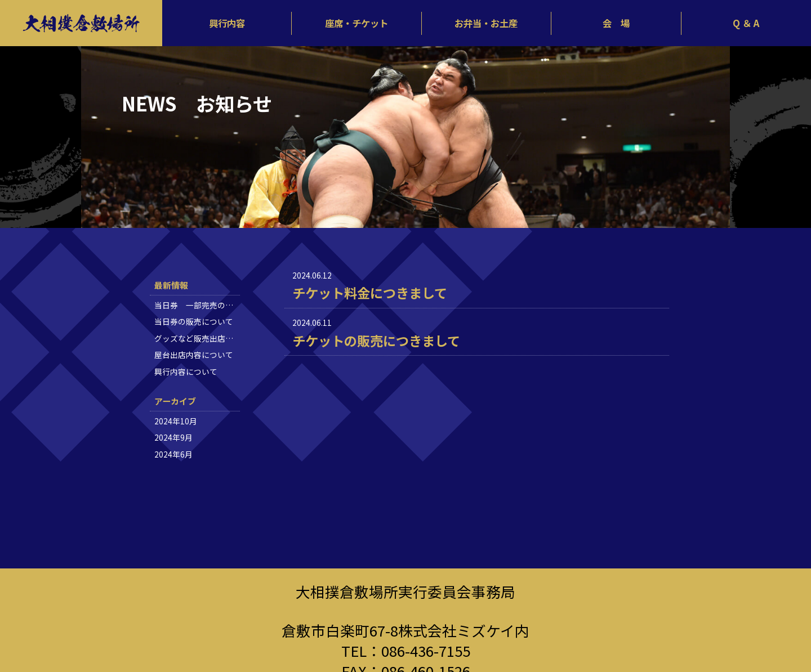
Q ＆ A (746, 23)
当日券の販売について (194, 321)
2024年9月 (173, 437)
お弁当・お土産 (486, 23)
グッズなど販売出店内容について (213, 338)
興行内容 (227, 23)
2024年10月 (176, 421)
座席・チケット (357, 23)
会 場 (616, 23)
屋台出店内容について (194, 355)
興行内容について (186, 371)
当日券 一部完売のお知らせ (206, 305)
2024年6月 (173, 454)
